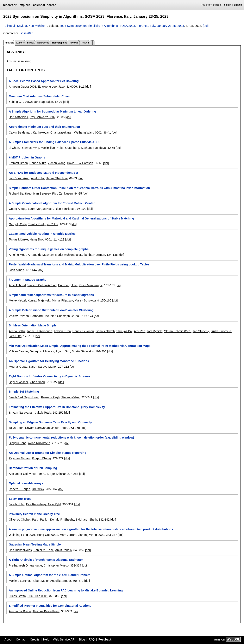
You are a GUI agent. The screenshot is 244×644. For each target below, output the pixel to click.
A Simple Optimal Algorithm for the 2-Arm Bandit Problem (49, 575)
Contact (21, 639)
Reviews (74, 43)
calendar (39, 5)
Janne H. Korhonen (39, 331)
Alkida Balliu (17, 331)
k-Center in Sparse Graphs (27, 280)
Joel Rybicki (155, 331)
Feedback (105, 639)
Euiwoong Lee (47, 87)
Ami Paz (139, 331)
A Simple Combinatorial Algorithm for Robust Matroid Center (52, 203)
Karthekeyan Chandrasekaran (53, 133)
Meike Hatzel (17, 300)
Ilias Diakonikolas (20, 550)
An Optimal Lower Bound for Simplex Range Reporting (47, 453)
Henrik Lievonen (83, 331)
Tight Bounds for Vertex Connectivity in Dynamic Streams (49, 376)
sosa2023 (27, 33)
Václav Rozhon (19, 316)
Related (85, 43)
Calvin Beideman (20, 133)
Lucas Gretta (17, 596)
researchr (10, 5)
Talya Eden (16, 428)
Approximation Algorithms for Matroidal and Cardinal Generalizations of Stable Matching (71, 218)
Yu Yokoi (52, 224)
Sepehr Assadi (18, 382)
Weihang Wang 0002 (88, 133)
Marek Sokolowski (87, 300)
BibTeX (31, 43)
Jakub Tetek (43, 413)
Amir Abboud (17, 285)
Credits (35, 639)
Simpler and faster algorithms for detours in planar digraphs (51, 295)
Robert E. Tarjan (19, 489)
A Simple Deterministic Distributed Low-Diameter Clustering (51, 310)
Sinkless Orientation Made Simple (33, 325)
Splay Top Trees (20, 499)
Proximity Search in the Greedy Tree (34, 514)
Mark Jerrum (68, 535)
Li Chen (14, 148)
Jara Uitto (15, 336)
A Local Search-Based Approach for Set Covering (44, 81)
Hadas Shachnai (57, 178)
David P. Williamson (80, 163)
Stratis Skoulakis (83, 351)
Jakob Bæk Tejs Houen (24, 397)
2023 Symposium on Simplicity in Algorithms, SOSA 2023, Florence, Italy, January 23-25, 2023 (122, 26)
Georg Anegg (17, 209)
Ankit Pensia (63, 550)
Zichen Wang (57, 163)
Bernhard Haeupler (43, 316)
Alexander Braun (20, 611)
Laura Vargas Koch (40, 209)
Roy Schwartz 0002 (42, 117)
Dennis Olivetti (105, 331)
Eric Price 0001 (38, 596)
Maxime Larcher (19, 581)
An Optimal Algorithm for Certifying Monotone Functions (49, 361)
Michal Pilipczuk (62, 300)
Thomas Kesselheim (46, 611)
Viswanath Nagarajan (39, 102)
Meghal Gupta (18, 367)
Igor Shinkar (58, 474)
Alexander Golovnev (22, 474)
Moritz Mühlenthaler (68, 255)
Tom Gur (43, 474)
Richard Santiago (20, 194)
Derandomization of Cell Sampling (33, 468)
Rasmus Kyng (30, 148)
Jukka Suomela (221, 331)
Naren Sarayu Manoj (43, 367)
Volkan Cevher (18, 351)
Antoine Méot (17, 255)
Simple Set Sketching (24, 392)
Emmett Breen (18, 163)
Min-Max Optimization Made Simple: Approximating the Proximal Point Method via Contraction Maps (79, 346)
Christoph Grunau (69, 316)
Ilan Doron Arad (19, 178)
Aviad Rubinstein (39, 443)
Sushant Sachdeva (93, 148)
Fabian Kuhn (62, 331)
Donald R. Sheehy (62, 520)
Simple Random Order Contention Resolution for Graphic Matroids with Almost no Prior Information (79, 188)
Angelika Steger (60, 581)
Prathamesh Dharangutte (25, 565)
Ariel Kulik (38, 178)
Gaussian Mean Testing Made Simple (35, 544)
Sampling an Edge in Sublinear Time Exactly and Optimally (50, 422)
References (43, 43)
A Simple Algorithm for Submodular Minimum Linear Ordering (52, 111)
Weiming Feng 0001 (22, 535)
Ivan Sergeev (42, 194)
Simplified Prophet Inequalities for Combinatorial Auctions (50, 606)
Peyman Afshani (19, 458)
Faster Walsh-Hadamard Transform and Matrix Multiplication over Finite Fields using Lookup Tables (79, 264)
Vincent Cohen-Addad (42, 285)
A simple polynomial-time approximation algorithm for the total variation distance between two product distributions (91, 529)
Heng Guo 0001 (48, 535)
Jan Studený (201, 331)
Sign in (228, 5)
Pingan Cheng (41, 458)
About (8, 639)
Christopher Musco (56, 565)
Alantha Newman (94, 255)
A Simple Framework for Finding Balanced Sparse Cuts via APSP (55, 142)
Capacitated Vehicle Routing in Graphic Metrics (42, 234)
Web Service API (64, 639)
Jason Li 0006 (68, 87)
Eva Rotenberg (36, 504)
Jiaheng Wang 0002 (91, 535)
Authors (20, 43)
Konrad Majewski (39, 300)
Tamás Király (37, 224)
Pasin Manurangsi (91, 285)
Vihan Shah (37, 382)
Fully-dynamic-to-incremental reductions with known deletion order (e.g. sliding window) (71, 438)
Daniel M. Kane (44, 550)
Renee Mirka (38, 163)
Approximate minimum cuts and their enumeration (44, 127)
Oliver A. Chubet (20, 520)
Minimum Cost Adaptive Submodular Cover (39, 96)
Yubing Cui (16, 102)
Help (46, 639)
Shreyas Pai (124, 331)
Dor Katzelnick (18, 117)
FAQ (92, 639)
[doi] (206, 26)
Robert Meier (40, 581)
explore (25, 5)
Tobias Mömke (18, 239)
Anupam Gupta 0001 (22, 87)
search (51, 5)
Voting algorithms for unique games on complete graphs (49, 249)
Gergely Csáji (18, 224)
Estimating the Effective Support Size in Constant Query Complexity (57, 407)
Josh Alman (16, 270)
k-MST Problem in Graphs (27, 157)
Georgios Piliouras (42, 351)
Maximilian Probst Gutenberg (60, 148)
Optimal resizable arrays (26, 483)
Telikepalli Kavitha (15, 26)
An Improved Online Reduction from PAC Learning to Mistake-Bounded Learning (66, 590)
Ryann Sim (63, 351)
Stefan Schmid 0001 (177, 331)
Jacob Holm (17, 504)
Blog (82, 639)
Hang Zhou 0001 (41, 239)
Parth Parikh (40, 520)
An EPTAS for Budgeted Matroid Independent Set (43, 173)
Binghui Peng (18, 443)
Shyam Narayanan (21, 413)
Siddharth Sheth (86, 520)
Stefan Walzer (71, 397)
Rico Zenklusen (62, 194)
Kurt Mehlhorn (38, 26)
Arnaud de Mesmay (40, 255)
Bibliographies (59, 43)
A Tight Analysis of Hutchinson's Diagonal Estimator (46, 560)
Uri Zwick (38, 489)
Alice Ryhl (54, 504)
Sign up (238, 5)
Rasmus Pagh (50, 397)
